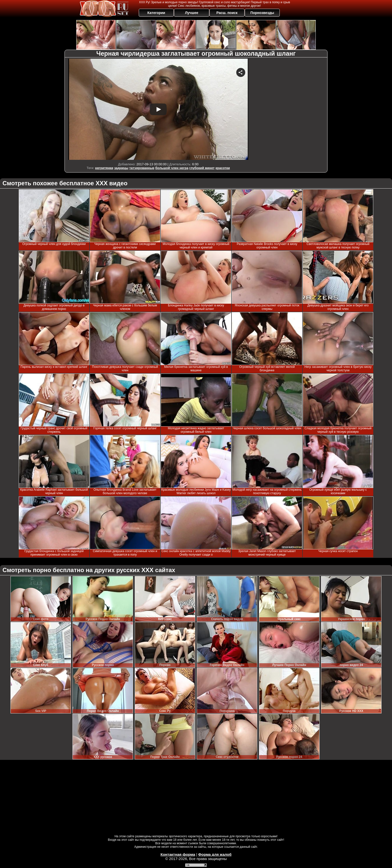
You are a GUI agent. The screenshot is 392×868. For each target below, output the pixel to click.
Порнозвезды (262, 13)
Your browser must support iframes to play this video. (158, 109)
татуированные (142, 168)
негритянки (104, 168)
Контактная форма (178, 854)
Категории (156, 13)
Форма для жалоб (215, 854)
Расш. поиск (227, 13)
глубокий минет (202, 168)
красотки (223, 168)
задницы (121, 168)
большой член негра (172, 168)
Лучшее (192, 13)
